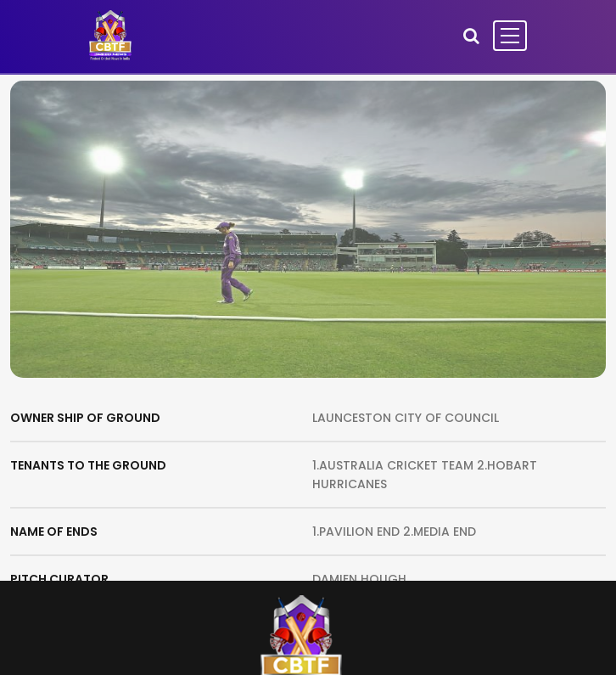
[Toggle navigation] (510, 36)
